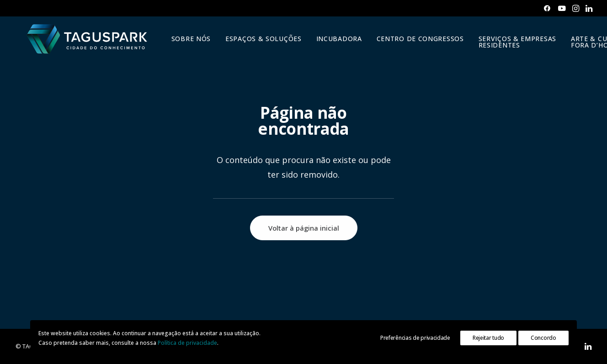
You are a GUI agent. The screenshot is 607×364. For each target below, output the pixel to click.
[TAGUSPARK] (85, 43)
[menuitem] (547, 8)
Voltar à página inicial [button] (304, 228)
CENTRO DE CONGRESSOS (417, 43)
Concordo (543, 338)
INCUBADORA (335, 43)
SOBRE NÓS (187, 43)
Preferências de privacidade (415, 338)
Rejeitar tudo (488, 338)
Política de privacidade (187, 343)
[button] (547, 8)
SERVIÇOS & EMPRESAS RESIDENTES (514, 46)
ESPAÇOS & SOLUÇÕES (260, 43)
